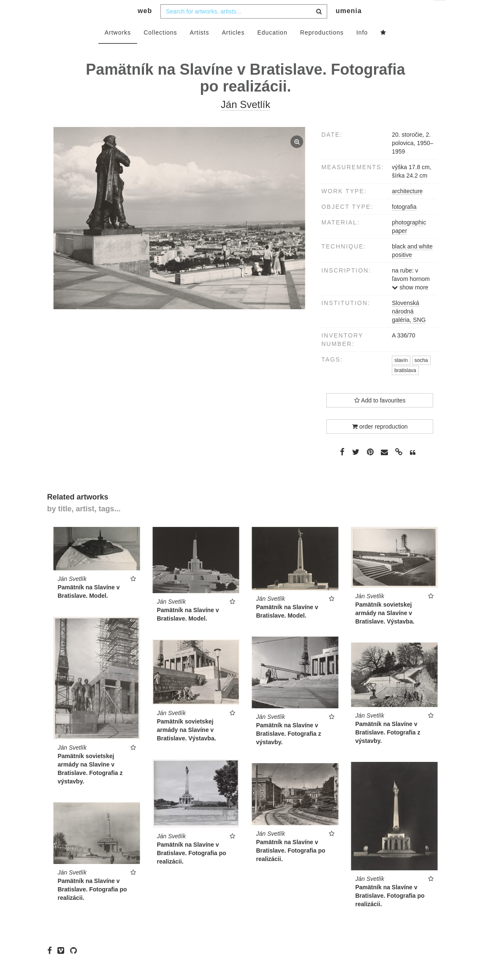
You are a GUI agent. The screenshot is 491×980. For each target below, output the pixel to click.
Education (272, 49)
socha (421, 377)
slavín (401, 377)
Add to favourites (380, 417)
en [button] (440, 13)
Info (362, 49)
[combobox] (244, 28)
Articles (233, 49)
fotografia (404, 224)
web (145, 28)
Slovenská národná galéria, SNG (409, 328)
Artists (200, 49)
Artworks (118, 49)
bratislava (405, 387)
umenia (349, 28)
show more (410, 304)
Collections (160, 49)
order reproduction (380, 443)
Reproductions (322, 49)
